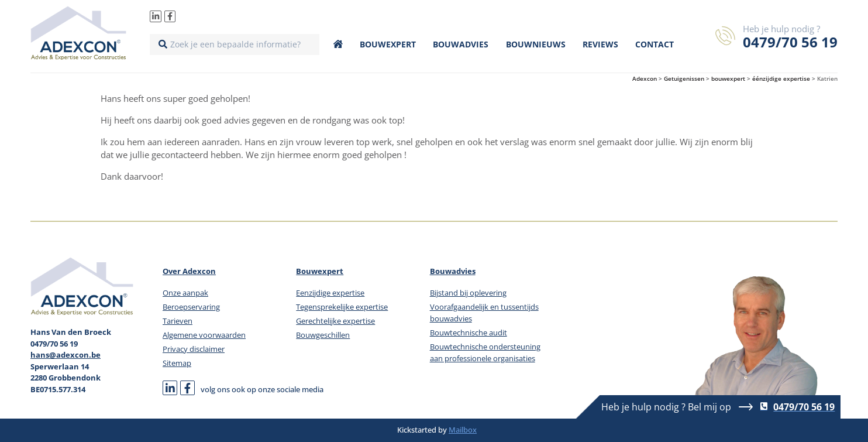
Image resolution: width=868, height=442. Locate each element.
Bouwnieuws (536, 44)
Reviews (600, 44)
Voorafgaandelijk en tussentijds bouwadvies (484, 313)
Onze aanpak (185, 293)
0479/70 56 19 (790, 42)
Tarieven (178, 321)
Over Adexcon (189, 271)
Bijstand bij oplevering (468, 293)
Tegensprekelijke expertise (342, 307)
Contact (655, 44)
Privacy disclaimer (194, 349)
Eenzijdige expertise (330, 293)
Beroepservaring (191, 307)
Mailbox (463, 430)
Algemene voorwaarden (204, 335)
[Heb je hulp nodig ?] (725, 36)
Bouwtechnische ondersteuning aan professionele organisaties (485, 352)
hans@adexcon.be (66, 355)
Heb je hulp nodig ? (781, 29)
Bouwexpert (388, 44)
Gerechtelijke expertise (335, 321)
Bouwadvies (461, 44)
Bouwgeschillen (323, 335)
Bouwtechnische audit (469, 333)
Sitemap (177, 363)
